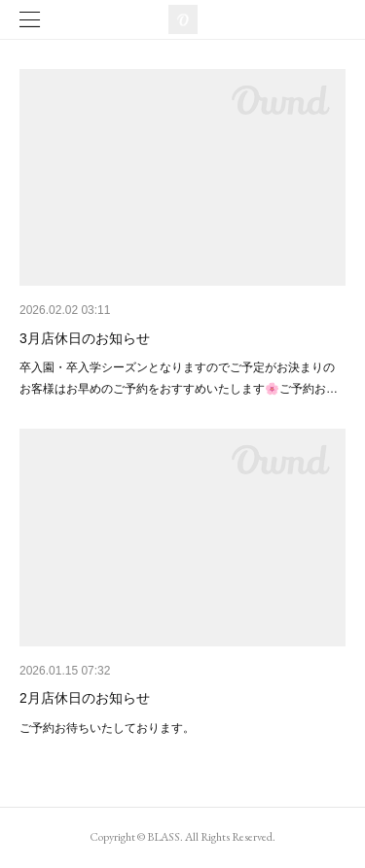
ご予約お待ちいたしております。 (107, 728)
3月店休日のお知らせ (85, 338)
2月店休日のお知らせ (85, 698)
